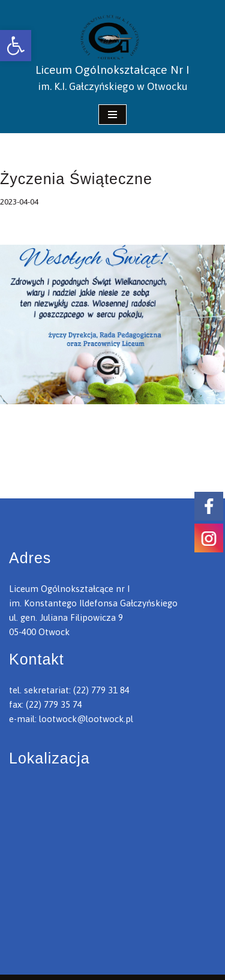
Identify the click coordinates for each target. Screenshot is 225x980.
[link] (16, 46)
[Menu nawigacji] (112, 115)
